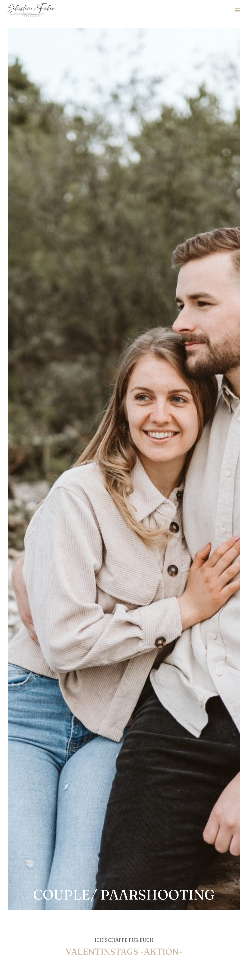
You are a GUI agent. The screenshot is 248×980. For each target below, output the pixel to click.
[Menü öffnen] (237, 10)
